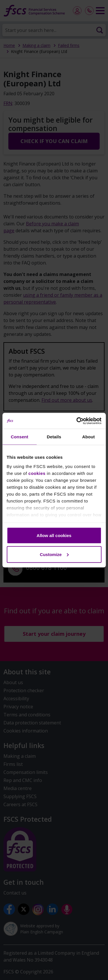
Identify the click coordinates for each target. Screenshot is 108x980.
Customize (54, 554)
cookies (37, 473)
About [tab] (88, 437)
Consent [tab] (19, 437)
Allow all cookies (54, 535)
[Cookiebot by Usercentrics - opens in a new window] (77, 421)
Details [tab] (54, 437)
